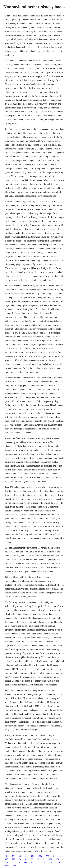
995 (45, 862)
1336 (61, 856)
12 (32, 862)
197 (6, 859)
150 (13, 862)
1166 (19, 856)
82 (26, 859)
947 (26, 856)
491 (6, 856)
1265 (21, 865)
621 (54, 856)
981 (58, 859)
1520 (33, 856)
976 (20, 859)
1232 (51, 859)
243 (38, 859)
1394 (58, 862)
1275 (13, 859)
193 (32, 859)
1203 (40, 856)
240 (44, 859)
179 (13, 856)
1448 (26, 862)
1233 (38, 862)
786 (19, 862)
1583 (47, 856)
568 (6, 862)
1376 (14, 865)
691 (51, 862)
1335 (7, 865)
